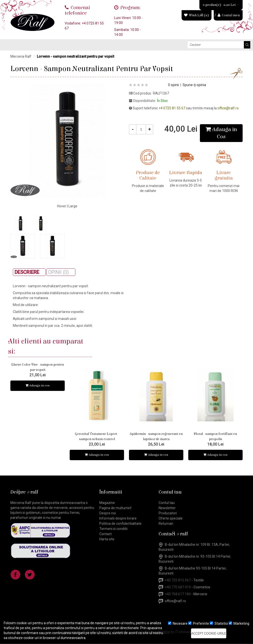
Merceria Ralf (21, 56)
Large (73, 206)
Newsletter (167, 508)
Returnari (166, 524)
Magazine (107, 503)
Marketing (239, 623)
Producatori (168, 513)
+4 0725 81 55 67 (172, 108)
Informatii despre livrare (118, 519)
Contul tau (167, 503)
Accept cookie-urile (209, 633)
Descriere (27, 272)
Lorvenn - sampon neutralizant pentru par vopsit (75, 56)
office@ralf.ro (228, 108)
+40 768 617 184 (178, 594)
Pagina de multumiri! (115, 508)
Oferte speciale (171, 519)
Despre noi (108, 513)
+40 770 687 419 (178, 587)
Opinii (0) (59, 272)
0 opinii (173, 85)
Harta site (107, 539)
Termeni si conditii (113, 529)
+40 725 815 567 (178, 580)
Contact (105, 534)
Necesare (178, 623)
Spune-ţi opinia (194, 85)
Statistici (219, 623)
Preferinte (199, 623)
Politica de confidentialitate (120, 524)
